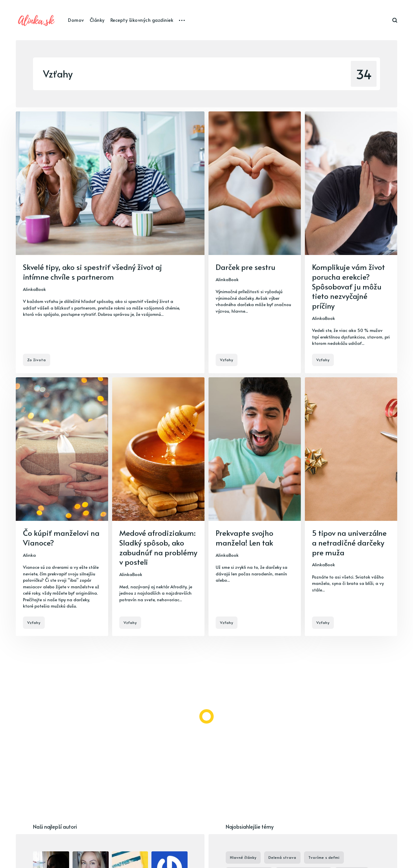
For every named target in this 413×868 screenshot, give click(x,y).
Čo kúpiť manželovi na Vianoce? (61, 538)
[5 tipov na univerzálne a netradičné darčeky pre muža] (351, 507)
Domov (76, 20)
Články (97, 20)
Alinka (29, 555)
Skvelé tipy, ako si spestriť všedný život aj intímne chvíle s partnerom (92, 272)
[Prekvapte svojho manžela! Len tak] (255, 507)
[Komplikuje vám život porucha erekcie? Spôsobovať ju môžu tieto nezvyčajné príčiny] (351, 242)
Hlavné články (243, 857)
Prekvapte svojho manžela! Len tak (245, 538)
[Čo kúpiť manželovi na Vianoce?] (62, 507)
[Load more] (206, 716)
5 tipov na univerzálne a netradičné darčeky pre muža (349, 542)
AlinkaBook (34, 289)
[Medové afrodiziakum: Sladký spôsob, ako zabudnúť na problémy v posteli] (158, 507)
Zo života (37, 360)
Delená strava (282, 857)
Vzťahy (227, 360)
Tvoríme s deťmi (324, 857)
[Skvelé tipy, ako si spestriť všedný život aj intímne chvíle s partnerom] (110, 242)
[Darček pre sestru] (255, 242)
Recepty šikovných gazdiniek (142, 20)
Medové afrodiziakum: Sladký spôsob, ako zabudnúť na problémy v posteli (158, 547)
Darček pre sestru (246, 267)
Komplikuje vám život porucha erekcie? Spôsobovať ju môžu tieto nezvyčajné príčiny (348, 286)
